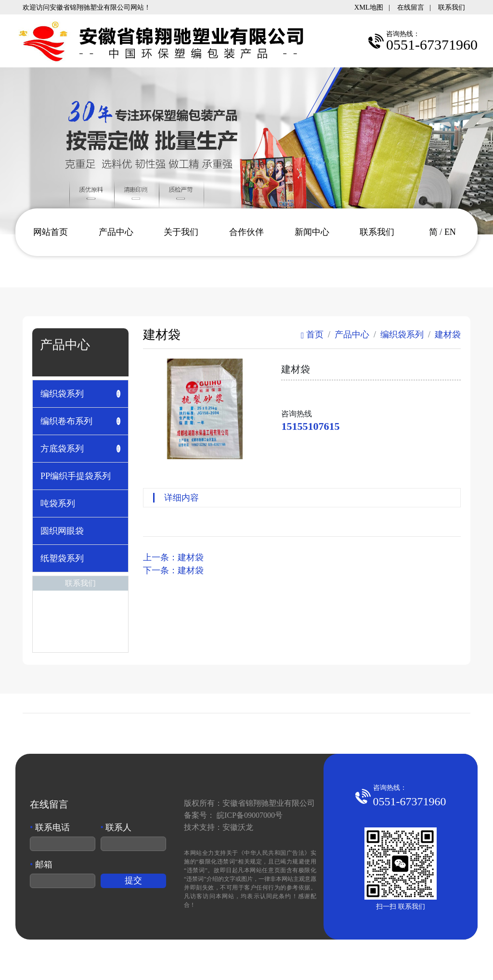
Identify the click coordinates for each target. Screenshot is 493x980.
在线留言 (411, 7)
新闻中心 (312, 232)
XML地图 (369, 7)
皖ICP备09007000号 (250, 815)
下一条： (173, 570)
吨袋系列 (58, 503)
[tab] (80, 394)
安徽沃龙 (238, 827)
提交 (133, 880)
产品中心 (116, 232)
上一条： (173, 557)
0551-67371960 (410, 801)
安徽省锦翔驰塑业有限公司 (269, 803)
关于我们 (181, 232)
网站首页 (51, 232)
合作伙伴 (246, 232)
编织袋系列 (402, 335)
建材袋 (448, 335)
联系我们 (452, 7)
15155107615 (310, 426)
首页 (312, 335)
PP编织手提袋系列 (76, 476)
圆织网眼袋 (62, 531)
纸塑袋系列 (62, 558)
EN (450, 232)
